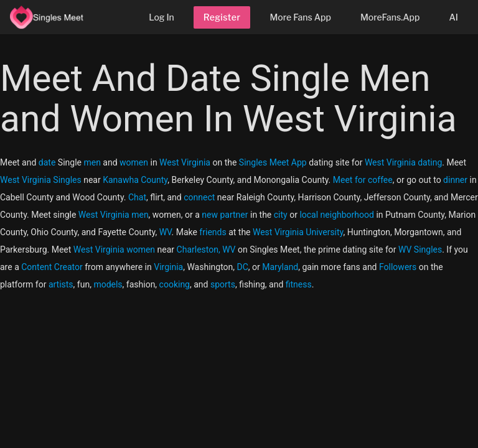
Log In (162, 17)
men (92, 162)
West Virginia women (114, 250)
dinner (455, 180)
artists (61, 284)
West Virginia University (298, 232)
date (47, 162)
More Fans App (300, 17)
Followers (398, 267)
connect (199, 197)
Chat (137, 197)
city (281, 215)
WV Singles (420, 250)
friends (213, 232)
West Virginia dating (403, 162)
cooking (175, 284)
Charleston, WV (206, 250)
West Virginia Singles (41, 180)
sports (223, 284)
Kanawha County (135, 180)
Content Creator (52, 267)
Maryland (280, 267)
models (108, 284)
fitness (299, 284)
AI (453, 17)
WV (166, 232)
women (134, 162)
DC (243, 267)
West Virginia (185, 162)
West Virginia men (114, 215)
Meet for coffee (363, 180)
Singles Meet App (273, 162)
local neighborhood (337, 215)
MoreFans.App (390, 17)
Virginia (168, 267)
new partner (225, 215)
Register (222, 17)
